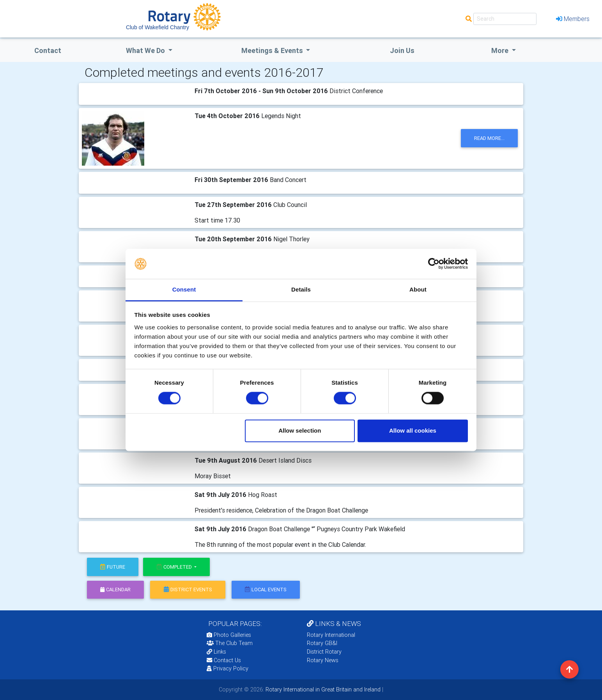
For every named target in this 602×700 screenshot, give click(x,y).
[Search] (505, 19)
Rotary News (323, 660)
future (113, 567)
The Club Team (230, 643)
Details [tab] (301, 289)
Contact (48, 50)
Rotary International (331, 635)
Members (573, 19)
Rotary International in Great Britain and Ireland (322, 689)
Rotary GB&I (322, 643)
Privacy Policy (228, 668)
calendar (115, 590)
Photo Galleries (229, 635)
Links (216, 652)
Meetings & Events (273, 50)
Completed (175, 567)
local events (266, 590)
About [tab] (418, 289)
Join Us (402, 50)
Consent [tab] (184, 289)
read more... (489, 138)
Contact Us (224, 660)
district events (188, 590)
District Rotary (324, 652)
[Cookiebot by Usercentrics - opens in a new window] (434, 264)
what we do (146, 50)
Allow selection (300, 430)
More (501, 50)
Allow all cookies (413, 430)
